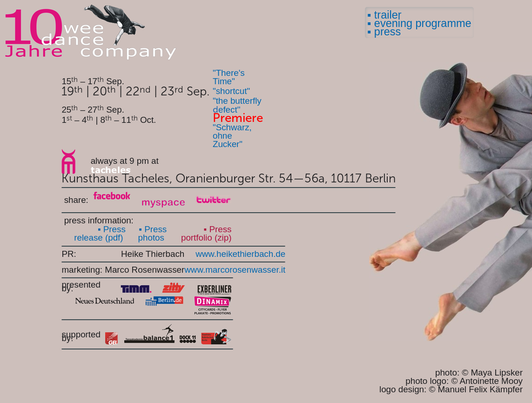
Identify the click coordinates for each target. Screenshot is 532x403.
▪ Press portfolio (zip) (206, 234)
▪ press (384, 32)
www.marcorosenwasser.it (235, 270)
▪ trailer (384, 15)
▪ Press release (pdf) (100, 233)
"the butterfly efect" (237, 105)
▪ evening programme (419, 23)
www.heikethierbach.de (240, 254)
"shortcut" (231, 91)
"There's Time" (229, 77)
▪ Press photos (153, 233)
